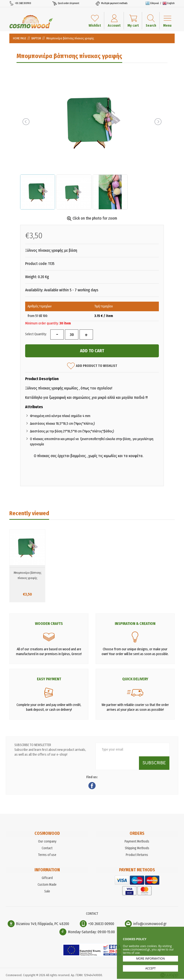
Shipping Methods (137, 848)
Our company (47, 841)
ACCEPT (150, 968)
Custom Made (47, 885)
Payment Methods (137, 841)
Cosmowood (31, 22)
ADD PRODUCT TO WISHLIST (92, 366)
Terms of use (47, 855)
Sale (47, 891)
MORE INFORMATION (150, 959)
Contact (47, 848)
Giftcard (47, 878)
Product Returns (137, 855)
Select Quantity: (36, 334)
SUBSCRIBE (154, 763)
